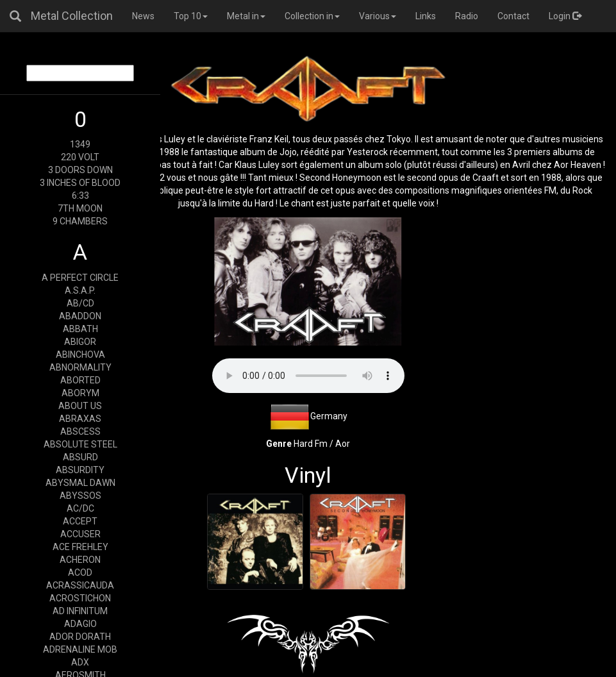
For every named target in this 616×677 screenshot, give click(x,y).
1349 (80, 144)
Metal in (246, 16)
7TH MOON (80, 208)
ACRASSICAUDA (80, 585)
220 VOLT (80, 157)
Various (378, 16)
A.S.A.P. (80, 290)
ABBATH (80, 329)
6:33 (80, 196)
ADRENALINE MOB (80, 649)
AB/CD (80, 303)
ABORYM (80, 393)
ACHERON (80, 560)
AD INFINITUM (80, 611)
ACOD (80, 573)
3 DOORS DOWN (80, 170)
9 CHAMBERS (80, 221)
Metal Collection (72, 16)
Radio (467, 16)
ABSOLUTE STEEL (80, 444)
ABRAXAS (80, 419)
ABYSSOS (80, 496)
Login (565, 16)
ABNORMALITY (80, 367)
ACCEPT (80, 521)
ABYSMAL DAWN (80, 483)
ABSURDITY (80, 470)
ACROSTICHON (80, 598)
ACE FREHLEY (80, 547)
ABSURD (80, 457)
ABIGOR (80, 342)
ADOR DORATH (80, 637)
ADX (80, 662)
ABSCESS (80, 431)
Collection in (312, 16)
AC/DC (80, 508)
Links (426, 16)
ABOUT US (80, 406)
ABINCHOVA (80, 355)
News (143, 16)
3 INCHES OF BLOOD (80, 183)
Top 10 (191, 16)
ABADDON (80, 316)
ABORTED (80, 380)
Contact (513, 16)
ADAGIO (80, 624)
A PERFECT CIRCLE (80, 278)
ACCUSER (80, 534)
